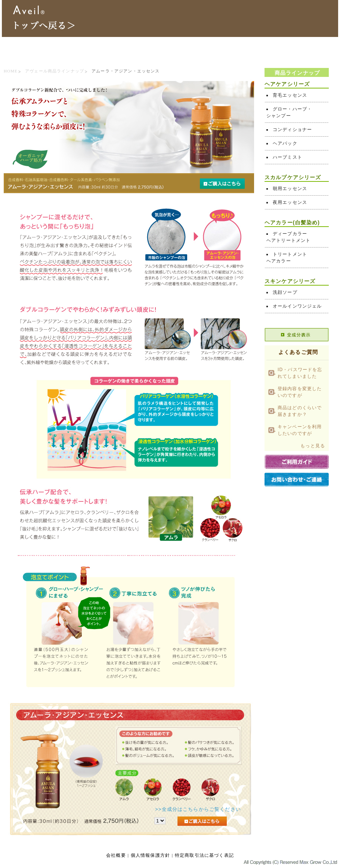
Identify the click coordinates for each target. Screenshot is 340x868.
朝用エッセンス (290, 189)
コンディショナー (292, 130)
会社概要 (116, 855)
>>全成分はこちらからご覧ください (198, 809)
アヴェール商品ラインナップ (55, 71)
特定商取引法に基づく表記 (204, 855)
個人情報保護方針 (150, 855)
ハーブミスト (288, 157)
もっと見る (313, 446)
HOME (11, 71)
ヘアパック (285, 143)
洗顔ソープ (285, 292)
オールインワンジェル (297, 306)
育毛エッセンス (290, 95)
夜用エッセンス (290, 202)
